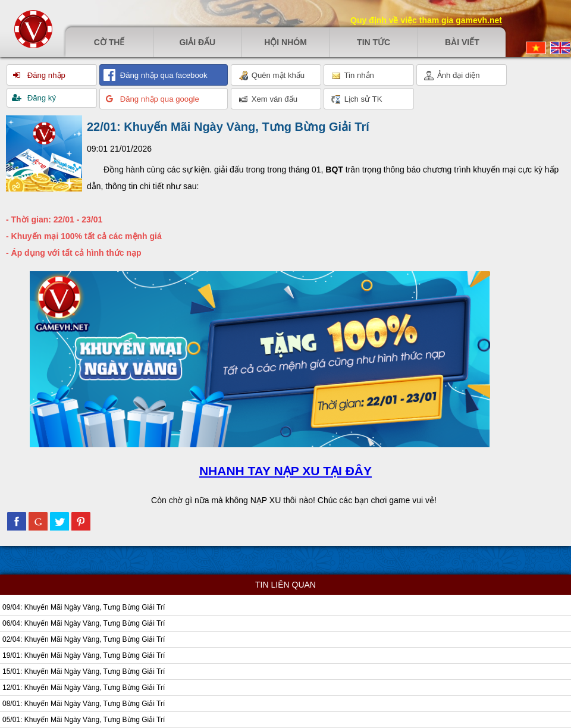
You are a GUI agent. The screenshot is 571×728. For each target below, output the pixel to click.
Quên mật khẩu (272, 76)
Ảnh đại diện (452, 76)
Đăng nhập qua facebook (163, 75)
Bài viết (462, 42)
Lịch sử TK (357, 99)
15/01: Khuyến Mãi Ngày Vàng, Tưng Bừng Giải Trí (84, 671)
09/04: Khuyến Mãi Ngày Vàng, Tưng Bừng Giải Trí (84, 607)
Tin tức (374, 42)
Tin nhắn (353, 76)
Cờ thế (109, 42)
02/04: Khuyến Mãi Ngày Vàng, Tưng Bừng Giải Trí (84, 639)
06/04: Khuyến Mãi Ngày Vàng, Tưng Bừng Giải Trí (84, 623)
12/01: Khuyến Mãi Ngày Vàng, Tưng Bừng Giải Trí (84, 688)
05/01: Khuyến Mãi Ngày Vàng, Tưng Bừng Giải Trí (84, 720)
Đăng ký (40, 98)
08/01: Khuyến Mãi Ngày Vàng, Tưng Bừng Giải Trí (84, 704)
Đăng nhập (45, 75)
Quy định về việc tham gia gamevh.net (426, 20)
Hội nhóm (285, 42)
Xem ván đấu (268, 99)
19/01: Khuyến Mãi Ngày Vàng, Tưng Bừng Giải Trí (84, 655)
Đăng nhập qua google (159, 99)
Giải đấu (197, 42)
